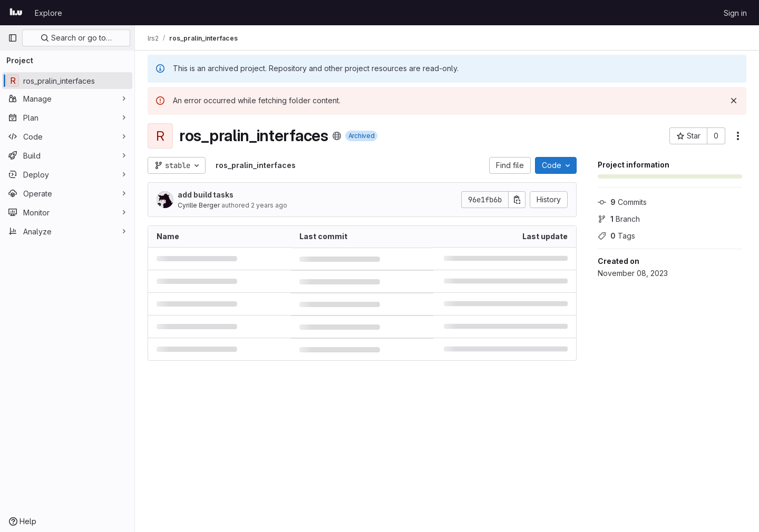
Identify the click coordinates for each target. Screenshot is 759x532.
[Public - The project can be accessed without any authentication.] (337, 136)
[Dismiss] (734, 101)
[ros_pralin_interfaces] (67, 81)
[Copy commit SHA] (517, 200)
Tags (616, 236)
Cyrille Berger (199, 205)
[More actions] (738, 136)
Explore (48, 13)
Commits (622, 202)
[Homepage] (16, 13)
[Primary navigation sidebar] (13, 38)
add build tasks (206, 195)
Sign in (735, 13)
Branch (619, 219)
